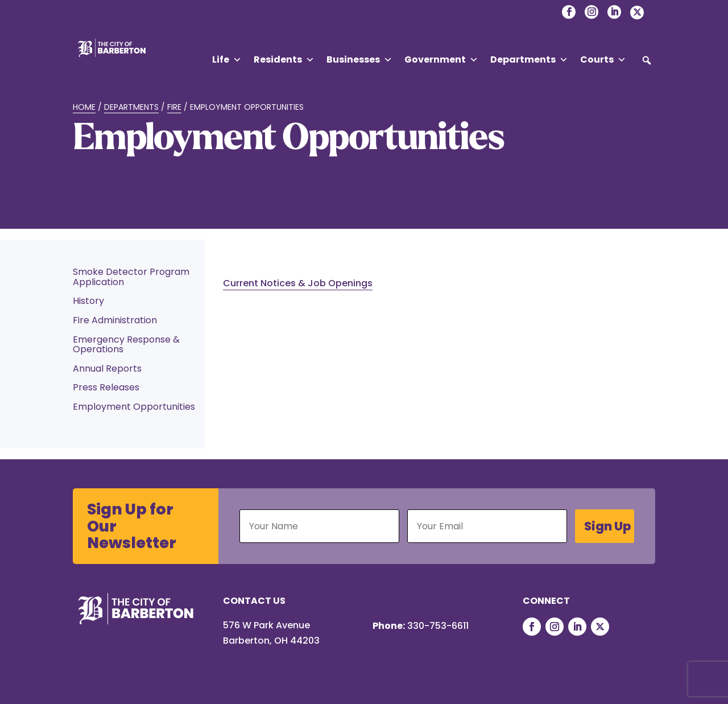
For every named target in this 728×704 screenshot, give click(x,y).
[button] (647, 60)
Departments (529, 60)
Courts (603, 60)
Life (227, 60)
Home (84, 107)
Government (441, 60)
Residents (284, 60)
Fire (174, 107)
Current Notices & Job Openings (298, 283)
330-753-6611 (438, 626)
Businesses (359, 60)
